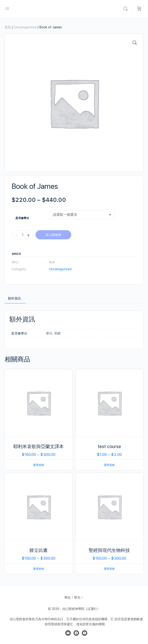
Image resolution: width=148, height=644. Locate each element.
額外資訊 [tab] (14, 298)
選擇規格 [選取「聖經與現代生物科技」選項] (109, 569)
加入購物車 (53, 235)
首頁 (8, 27)
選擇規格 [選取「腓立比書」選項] (38, 569)
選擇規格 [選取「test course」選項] (109, 465)
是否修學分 (22, 218)
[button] (134, 43)
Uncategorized (25, 27)
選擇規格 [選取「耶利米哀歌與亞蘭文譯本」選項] (38, 465)
